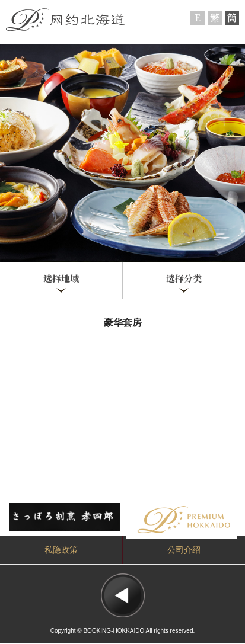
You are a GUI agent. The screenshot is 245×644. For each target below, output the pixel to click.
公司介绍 (184, 550)
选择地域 (61, 278)
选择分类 (184, 278)
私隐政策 (61, 550)
